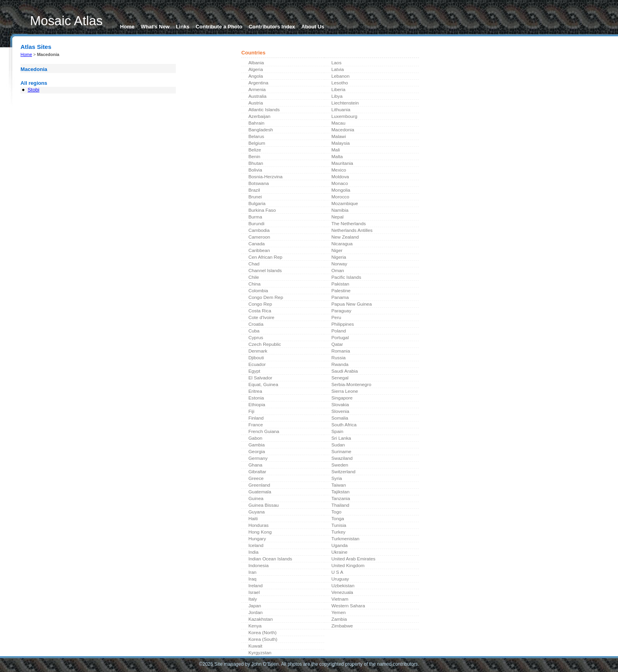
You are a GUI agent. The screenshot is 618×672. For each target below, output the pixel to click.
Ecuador (257, 364)
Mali (336, 150)
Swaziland (342, 458)
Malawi (339, 136)
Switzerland (343, 472)
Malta (337, 157)
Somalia (340, 418)
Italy (253, 599)
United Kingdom (348, 566)
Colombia (258, 291)
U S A (337, 572)
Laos (337, 63)
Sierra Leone (345, 391)
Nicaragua (342, 244)
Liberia (339, 90)
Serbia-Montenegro (351, 385)
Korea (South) (263, 639)
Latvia (338, 69)
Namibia (340, 210)
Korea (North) (262, 633)
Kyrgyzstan (260, 653)
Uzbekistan (343, 586)
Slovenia (340, 411)
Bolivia (255, 170)
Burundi (256, 224)
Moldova (340, 177)
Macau (339, 123)
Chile (254, 277)
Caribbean (259, 250)
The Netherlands (349, 224)
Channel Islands (265, 271)
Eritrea (255, 391)
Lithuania (341, 110)
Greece (256, 478)
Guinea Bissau (263, 505)
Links (182, 27)
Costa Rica (260, 311)
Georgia (257, 452)
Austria (256, 103)
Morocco (340, 197)
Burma (255, 217)
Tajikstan (341, 492)
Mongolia (341, 190)
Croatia (256, 324)
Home (128, 27)
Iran (252, 572)
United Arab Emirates (354, 559)
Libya (337, 96)
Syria (337, 478)
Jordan (255, 612)
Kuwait (255, 646)
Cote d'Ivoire (261, 317)
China (254, 284)
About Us (313, 27)
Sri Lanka (341, 438)
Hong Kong (260, 532)
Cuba (254, 331)
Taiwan (339, 485)
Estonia (256, 398)
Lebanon (341, 76)
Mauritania (342, 163)
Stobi (34, 90)
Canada (256, 244)
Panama (340, 297)
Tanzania (341, 498)
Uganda (340, 545)
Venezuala (342, 592)
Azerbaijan (259, 116)
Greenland (259, 485)
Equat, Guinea (263, 385)
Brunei (255, 197)
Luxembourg (344, 116)
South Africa (344, 425)
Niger (337, 250)
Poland (339, 331)
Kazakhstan (261, 619)
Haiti (253, 519)
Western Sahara (348, 606)
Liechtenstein (345, 103)
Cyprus (256, 338)
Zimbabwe (342, 626)
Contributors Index (272, 27)
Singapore (342, 398)
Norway (339, 264)
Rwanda (340, 364)
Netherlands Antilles (352, 230)
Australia (257, 96)
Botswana (259, 183)
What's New (155, 27)
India (253, 552)
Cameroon (259, 237)
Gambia (256, 445)
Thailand (340, 505)
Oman (338, 271)
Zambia (339, 619)
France (256, 425)
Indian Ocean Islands (270, 559)
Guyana (256, 512)
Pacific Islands (346, 277)
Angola (256, 76)
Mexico (339, 170)
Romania (341, 351)
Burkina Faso (262, 210)
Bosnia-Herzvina (265, 177)
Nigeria (339, 257)
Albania (256, 63)
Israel (254, 592)
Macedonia (343, 130)
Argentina (258, 83)
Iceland (256, 545)
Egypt (254, 371)
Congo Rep (260, 304)
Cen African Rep (265, 257)
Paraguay (342, 311)
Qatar (337, 344)
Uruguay (340, 579)
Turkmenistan (345, 539)
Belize (255, 150)
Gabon (255, 438)
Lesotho (340, 83)
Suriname (342, 452)
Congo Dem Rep (266, 297)
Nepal (338, 217)
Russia (339, 358)
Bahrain (256, 123)
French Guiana (264, 431)
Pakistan (340, 284)
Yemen (339, 612)
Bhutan (256, 163)
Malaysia (341, 143)
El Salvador (260, 378)
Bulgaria (257, 203)
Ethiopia (257, 405)
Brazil (254, 190)
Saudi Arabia (345, 371)
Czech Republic (265, 344)
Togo (337, 512)
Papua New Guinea (352, 304)
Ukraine (340, 552)
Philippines (343, 324)
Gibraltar (257, 472)
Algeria (256, 69)
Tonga (338, 519)
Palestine (341, 291)
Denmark (258, 351)
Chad (254, 264)
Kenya (255, 626)
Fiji (251, 411)
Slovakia (340, 405)
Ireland (255, 586)
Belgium (257, 143)
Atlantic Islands (264, 110)
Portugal (340, 338)
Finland (256, 418)
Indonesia (258, 566)
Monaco (340, 183)
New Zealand (345, 237)
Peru (336, 317)
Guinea (256, 498)
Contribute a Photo (219, 27)
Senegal (340, 378)
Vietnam (340, 599)
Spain (337, 431)
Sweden (340, 465)
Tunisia (339, 525)
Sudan (338, 445)
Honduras (258, 525)
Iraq (252, 579)
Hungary (257, 539)
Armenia (257, 90)
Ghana (255, 465)
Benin (254, 157)
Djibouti (256, 358)
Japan (255, 606)
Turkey (339, 532)
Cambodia (259, 230)
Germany (258, 458)
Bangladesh (261, 130)
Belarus (256, 136)
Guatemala (260, 492)
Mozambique (345, 203)
